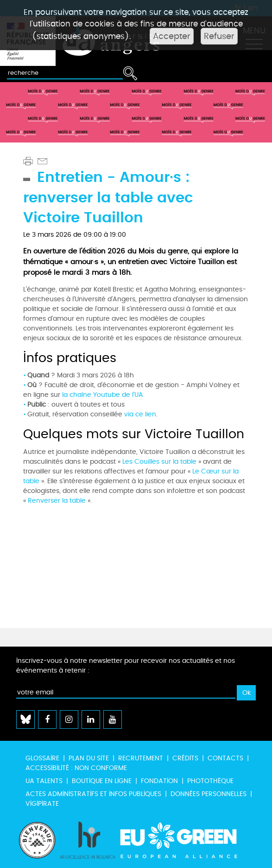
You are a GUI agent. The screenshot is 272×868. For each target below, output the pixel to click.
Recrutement (141, 758)
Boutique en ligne (102, 781)
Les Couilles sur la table (159, 462)
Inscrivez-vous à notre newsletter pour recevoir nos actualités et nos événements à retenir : (126, 666)
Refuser (219, 36)
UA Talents (44, 781)
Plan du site (89, 758)
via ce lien (140, 414)
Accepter (172, 36)
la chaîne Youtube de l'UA (103, 395)
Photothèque (210, 781)
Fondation (159, 781)
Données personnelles (209, 794)
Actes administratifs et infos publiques (93, 794)
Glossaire (42, 758)
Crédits (185, 758)
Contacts (225, 758)
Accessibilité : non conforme (76, 768)
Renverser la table (57, 501)
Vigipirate (42, 804)
